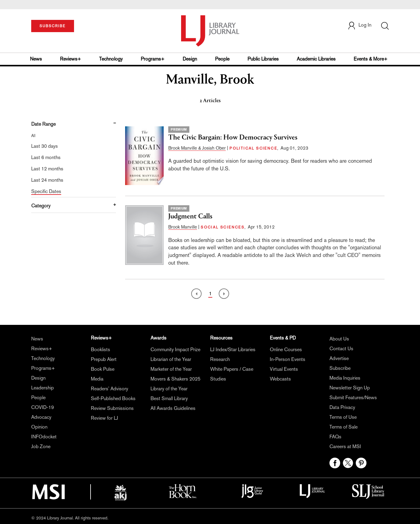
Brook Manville (183, 227)
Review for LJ (104, 418)
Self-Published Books (113, 398)
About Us (339, 339)
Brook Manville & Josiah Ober (197, 148)
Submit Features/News (353, 398)
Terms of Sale (344, 427)
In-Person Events (288, 359)
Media (97, 379)
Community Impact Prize (175, 349)
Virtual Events (284, 369)
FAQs (335, 437)
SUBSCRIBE (52, 26)
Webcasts (280, 379)
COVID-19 (43, 407)
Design (190, 59)
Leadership (43, 388)
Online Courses (286, 349)
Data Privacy (342, 407)
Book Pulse (103, 369)
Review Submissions (112, 408)
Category (41, 206)
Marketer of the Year (171, 369)
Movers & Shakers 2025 (175, 379)
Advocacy (41, 417)
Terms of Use (343, 417)
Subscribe (340, 368)
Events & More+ (371, 59)
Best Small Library (169, 398)
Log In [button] (359, 25)
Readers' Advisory (110, 389)
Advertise (339, 358)
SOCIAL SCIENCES (223, 227)
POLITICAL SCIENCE (253, 148)
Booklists (100, 349)
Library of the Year (169, 389)
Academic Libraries (316, 59)
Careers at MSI (345, 446)
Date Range (43, 124)
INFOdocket (44, 437)
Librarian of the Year (171, 359)
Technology (111, 59)
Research (220, 359)
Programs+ (153, 59)
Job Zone (41, 446)
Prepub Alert (104, 359)
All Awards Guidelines (173, 408)
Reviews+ (71, 59)
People (222, 59)
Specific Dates (46, 191)
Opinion (39, 427)
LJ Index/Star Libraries (233, 349)
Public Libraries (263, 59)
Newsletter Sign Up (350, 388)
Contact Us (341, 349)
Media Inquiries (345, 378)
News (36, 59)
